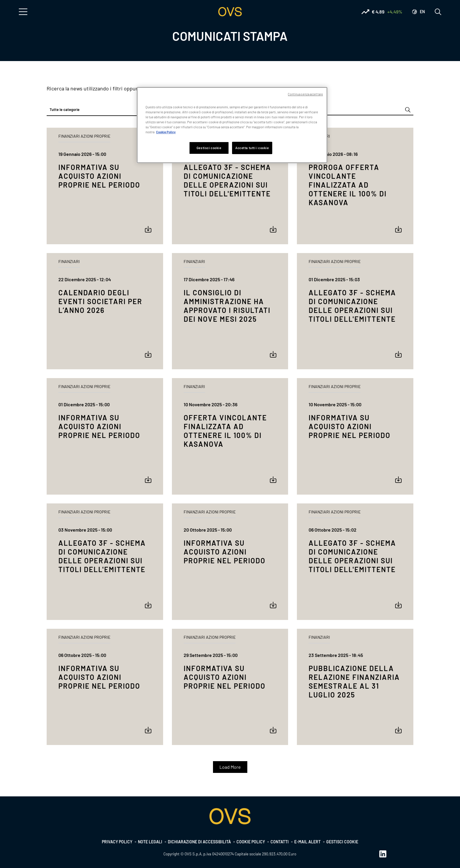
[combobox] (105, 110)
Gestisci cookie (342, 842)
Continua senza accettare (305, 94)
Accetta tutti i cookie (252, 148)
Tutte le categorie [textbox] (65, 109)
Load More (230, 767)
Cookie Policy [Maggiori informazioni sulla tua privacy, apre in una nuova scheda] (166, 132)
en (422, 12)
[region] (232, 125)
